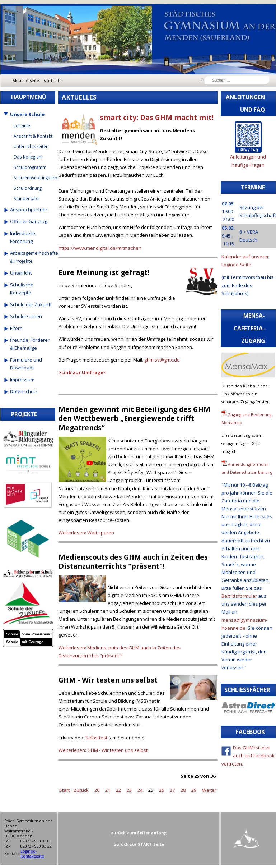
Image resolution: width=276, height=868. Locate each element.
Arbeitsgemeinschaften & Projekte (32, 257)
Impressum (22, 380)
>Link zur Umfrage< (82, 372)
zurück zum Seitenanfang (139, 833)
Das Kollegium (28, 157)
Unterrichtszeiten (31, 146)
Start (64, 790)
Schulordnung (28, 188)
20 (97, 790)
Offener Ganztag (29, 221)
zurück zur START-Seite (139, 844)
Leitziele (22, 125)
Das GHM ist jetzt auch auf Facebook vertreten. (248, 756)
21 (108, 790)
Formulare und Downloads (26, 364)
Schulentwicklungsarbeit (33, 178)
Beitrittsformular (239, 596)
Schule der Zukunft (31, 304)
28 (183, 790)
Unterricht (21, 273)
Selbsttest (96, 738)
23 (129, 790)
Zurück (81, 790)
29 (194, 790)
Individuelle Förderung (23, 237)
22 (118, 790)
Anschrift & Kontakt (33, 136)
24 (140, 790)
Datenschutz (24, 391)
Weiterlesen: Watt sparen (86, 533)
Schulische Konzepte (22, 289)
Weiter (209, 790)
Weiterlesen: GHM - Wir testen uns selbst (103, 750)
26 (162, 790)
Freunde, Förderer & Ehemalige (30, 344)
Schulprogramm (30, 167)
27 (172, 790)
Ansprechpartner (29, 210)
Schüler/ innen (26, 316)
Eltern (16, 328)
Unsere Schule (27, 114)
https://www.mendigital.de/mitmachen (100, 248)
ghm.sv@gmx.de (162, 360)
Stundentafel (27, 198)
